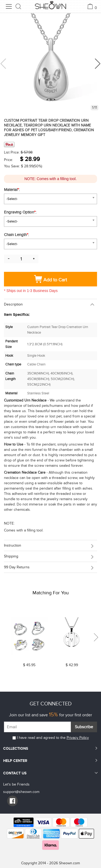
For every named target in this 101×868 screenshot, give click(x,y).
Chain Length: (17, 235)
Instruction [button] (13, 545)
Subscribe (84, 727)
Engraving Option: (21, 212)
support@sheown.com (21, 792)
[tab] (50, 304)
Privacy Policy (78, 738)
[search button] (19, 6)
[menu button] (9, 6)
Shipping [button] (11, 556)
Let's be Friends (16, 784)
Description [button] (13, 304)
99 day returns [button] (17, 567)
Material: (12, 190)
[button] (98, 64)
